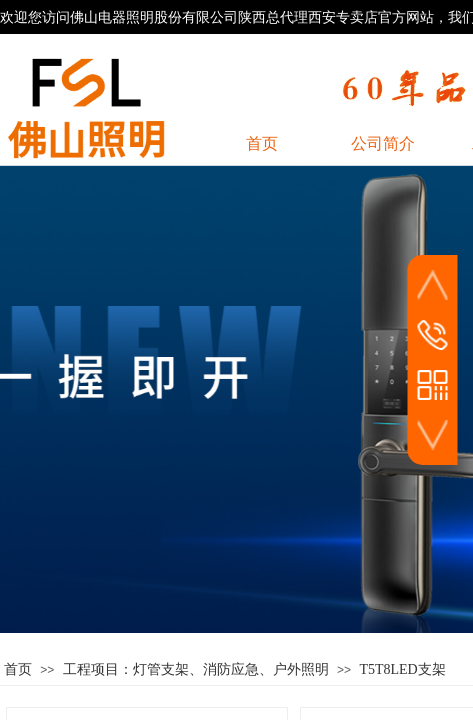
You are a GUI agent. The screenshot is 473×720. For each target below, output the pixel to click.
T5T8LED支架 (402, 669)
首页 (18, 669)
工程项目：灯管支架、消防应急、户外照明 (196, 669)
